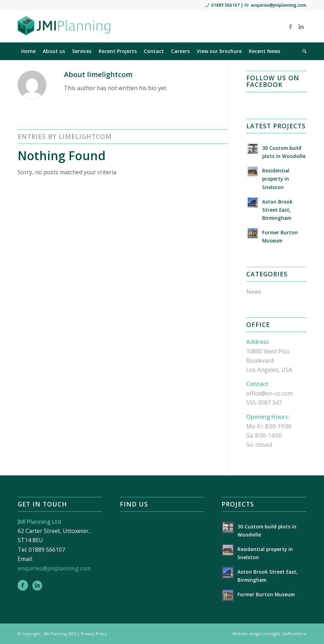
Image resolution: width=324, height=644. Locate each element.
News (254, 292)
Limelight (271, 634)
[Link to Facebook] (290, 27)
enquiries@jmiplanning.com (279, 5)
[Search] (303, 51)
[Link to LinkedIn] (301, 27)
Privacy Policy (94, 634)
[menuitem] (28, 51)
